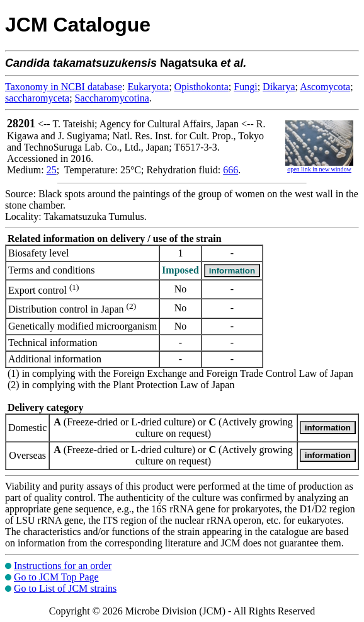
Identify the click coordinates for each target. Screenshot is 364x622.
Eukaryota (148, 87)
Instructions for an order (63, 566)
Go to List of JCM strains (65, 588)
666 (230, 170)
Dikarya (279, 87)
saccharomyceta (37, 98)
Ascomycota (325, 87)
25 (52, 170)
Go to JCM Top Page (56, 577)
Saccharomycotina (112, 98)
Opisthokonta (202, 87)
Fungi (245, 87)
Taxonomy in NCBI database (64, 87)
